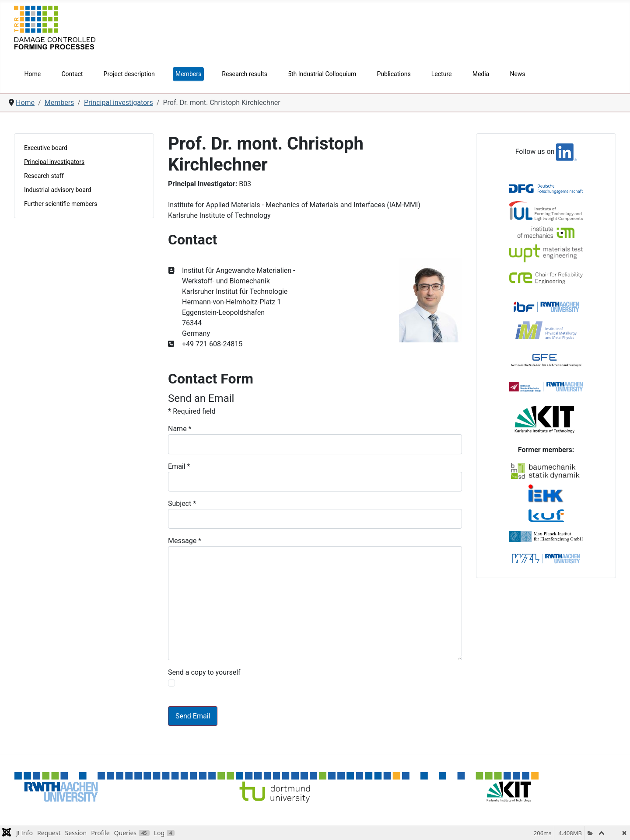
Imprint (480, 810)
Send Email (193, 716)
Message (185, 541)
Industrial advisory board (58, 190)
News (517, 74)
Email (179, 466)
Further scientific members (61, 204)
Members (188, 74)
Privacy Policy (518, 810)
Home (33, 74)
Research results (245, 74)
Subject (182, 504)
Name (180, 429)
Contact (72, 74)
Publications (394, 74)
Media (481, 74)
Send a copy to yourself (204, 672)
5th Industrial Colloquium (322, 74)
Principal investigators (54, 162)
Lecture (442, 74)
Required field (192, 411)
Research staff (44, 176)
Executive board (46, 148)
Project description (129, 74)
